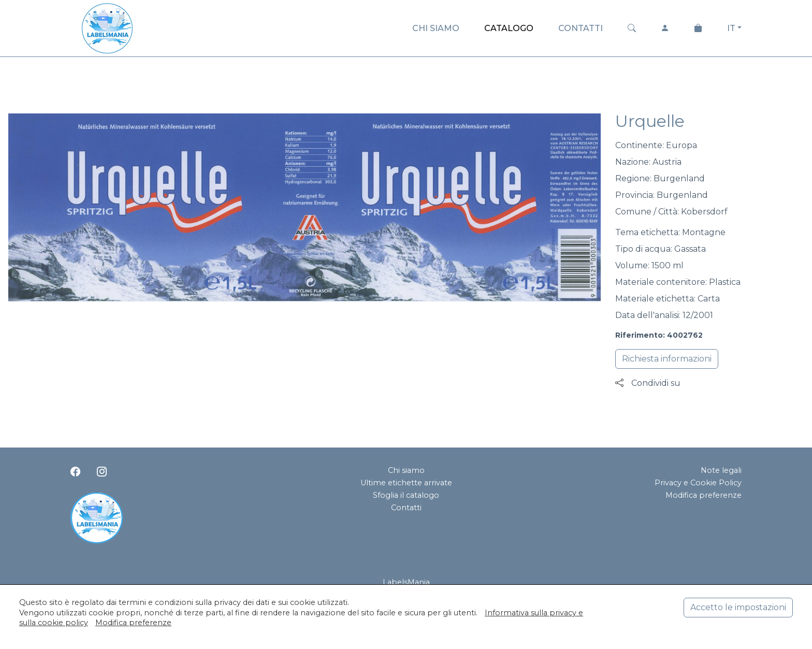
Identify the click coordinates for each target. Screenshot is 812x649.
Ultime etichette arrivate (406, 483)
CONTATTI (581, 28)
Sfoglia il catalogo (406, 495)
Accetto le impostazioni (738, 607)
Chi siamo (406, 470)
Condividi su (648, 383)
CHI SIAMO (436, 28)
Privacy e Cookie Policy (698, 483)
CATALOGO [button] (509, 28)
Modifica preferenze (704, 495)
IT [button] (731, 28)
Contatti (406, 508)
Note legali (721, 470)
